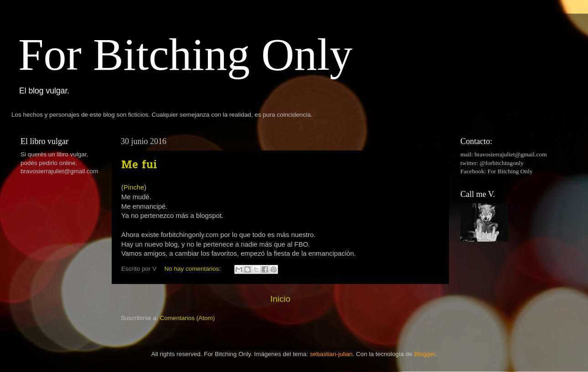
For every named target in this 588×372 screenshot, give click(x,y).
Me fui (139, 166)
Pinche (134, 187)
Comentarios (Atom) (188, 318)
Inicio (280, 299)
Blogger (425, 354)
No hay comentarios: (194, 269)
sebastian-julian (331, 354)
